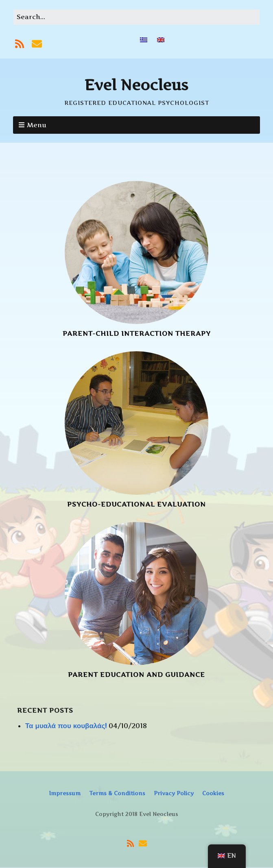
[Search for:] (136, 17)
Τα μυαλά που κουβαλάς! (66, 726)
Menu (37, 125)
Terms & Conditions (117, 793)
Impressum (65, 793)
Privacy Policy (174, 793)
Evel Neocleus (136, 85)
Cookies (213, 793)
